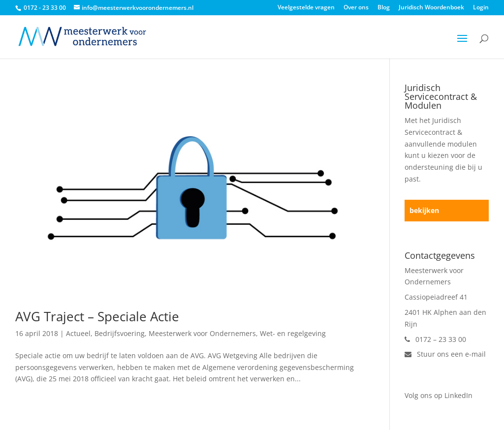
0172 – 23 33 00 (435, 339)
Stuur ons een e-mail (445, 354)
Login (481, 8)
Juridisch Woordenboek (431, 8)
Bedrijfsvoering (120, 333)
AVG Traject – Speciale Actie (97, 316)
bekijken (424, 210)
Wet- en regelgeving (293, 333)
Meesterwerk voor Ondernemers (202, 333)
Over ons (356, 8)
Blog (384, 8)
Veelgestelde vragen (306, 8)
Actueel (78, 333)
